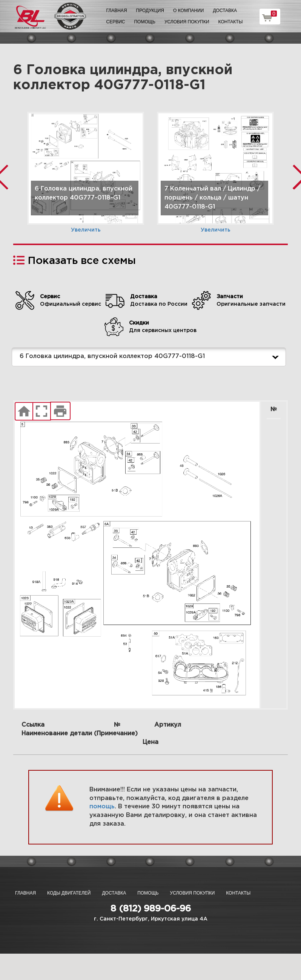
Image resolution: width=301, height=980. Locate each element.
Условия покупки (187, 22)
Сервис (116, 22)
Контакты (231, 22)
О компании (188, 11)
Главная (117, 11)
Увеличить (86, 230)
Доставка (225, 11)
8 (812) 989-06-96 (151, 909)
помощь (102, 807)
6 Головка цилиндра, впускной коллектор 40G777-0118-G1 (151, 357)
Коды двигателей (69, 893)
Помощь (144, 22)
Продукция (150, 11)
